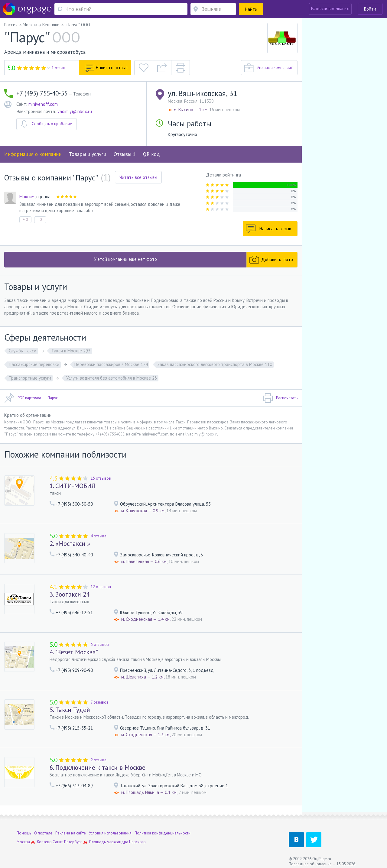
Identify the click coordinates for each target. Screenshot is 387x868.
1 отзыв (59, 68)
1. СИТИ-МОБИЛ (73, 486)
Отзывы (125, 154)
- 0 (40, 220)
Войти (370, 9)
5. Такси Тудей (70, 710)
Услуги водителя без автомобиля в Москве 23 (112, 378)
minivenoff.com (43, 104)
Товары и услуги (88, 154)
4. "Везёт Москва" (74, 652)
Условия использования (110, 829)
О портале (43, 829)
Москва (23, 838)
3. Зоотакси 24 (70, 594)
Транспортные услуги (30, 378)
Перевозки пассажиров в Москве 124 (111, 364)
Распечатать (280, 398)
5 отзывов (100, 645)
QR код (151, 154)
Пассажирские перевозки (34, 364)
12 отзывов (101, 587)
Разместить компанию (330, 9)
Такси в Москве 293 (71, 351)
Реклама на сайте (71, 829)
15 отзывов (101, 478)
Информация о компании (33, 154)
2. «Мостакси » (70, 544)
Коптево (44, 838)
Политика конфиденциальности (163, 829)
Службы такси (23, 351)
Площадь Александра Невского (117, 838)
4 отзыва (99, 536)
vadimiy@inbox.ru (75, 111)
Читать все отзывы (138, 177)
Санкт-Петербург (67, 838)
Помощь (24, 829)
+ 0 (25, 220)
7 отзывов (100, 702)
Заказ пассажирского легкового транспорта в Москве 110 (215, 364)
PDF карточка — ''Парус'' (32, 398)
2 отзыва (99, 760)
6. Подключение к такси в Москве (98, 768)
